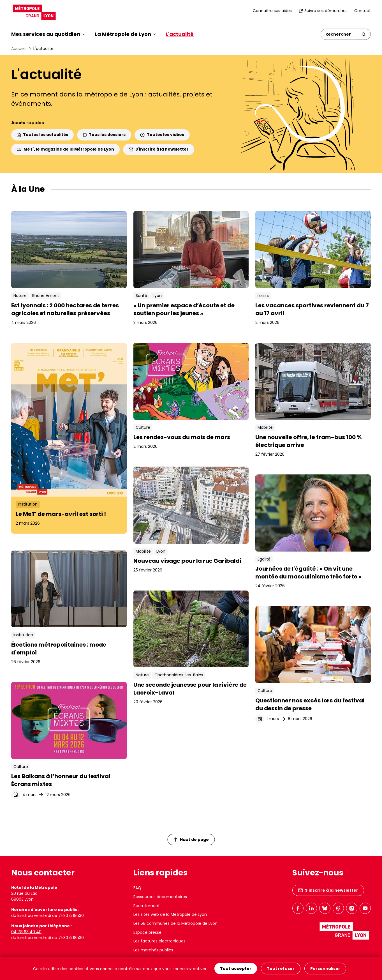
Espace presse (147, 932)
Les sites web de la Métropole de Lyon (170, 914)
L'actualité (180, 34)
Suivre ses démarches (323, 11)
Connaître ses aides (272, 11)
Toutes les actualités (42, 135)
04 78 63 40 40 (26, 932)
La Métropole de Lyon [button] (125, 34)
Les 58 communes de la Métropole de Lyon (175, 923)
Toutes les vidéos (162, 135)
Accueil (18, 49)
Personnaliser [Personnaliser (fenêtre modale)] (325, 969)
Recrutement (147, 906)
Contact (363, 11)
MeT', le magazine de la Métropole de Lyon (65, 149)
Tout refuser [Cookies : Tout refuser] (281, 969)
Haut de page (191, 840)
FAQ (137, 888)
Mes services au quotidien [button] (48, 34)
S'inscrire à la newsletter (159, 149)
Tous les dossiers (104, 135)
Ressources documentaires (160, 897)
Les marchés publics (153, 950)
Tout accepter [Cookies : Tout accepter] (236, 969)
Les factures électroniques (159, 941)
